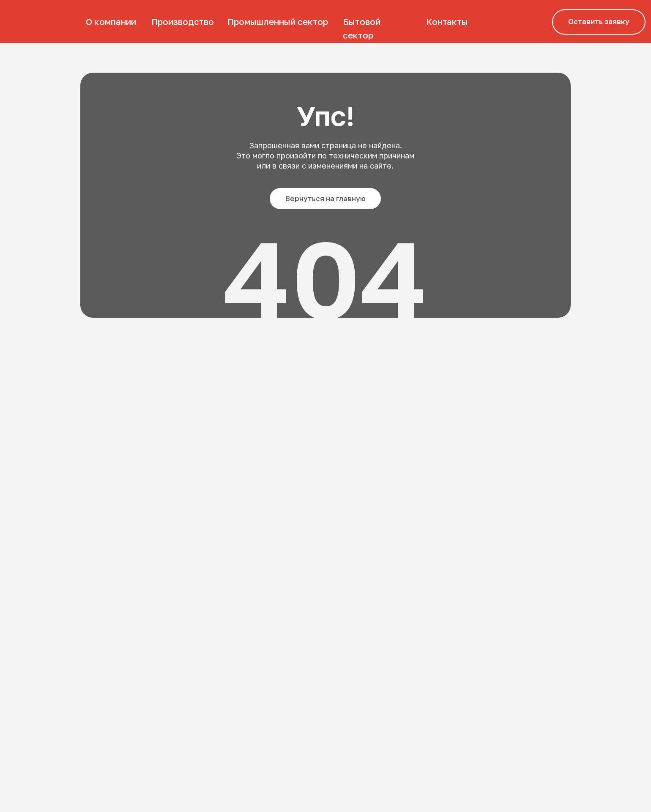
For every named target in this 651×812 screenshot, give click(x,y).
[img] (38, 22)
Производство (183, 22)
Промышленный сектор (278, 22)
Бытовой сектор (362, 29)
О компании (111, 22)
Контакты (447, 22)
